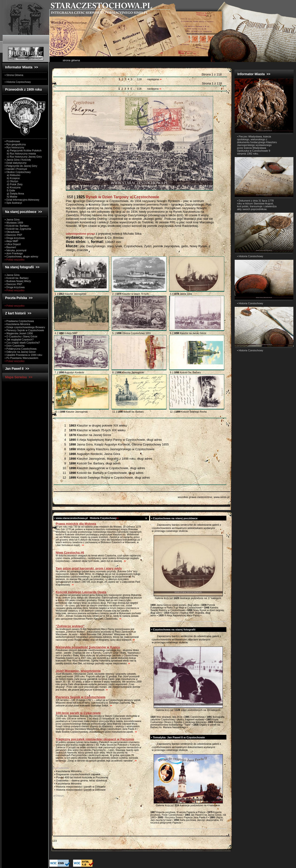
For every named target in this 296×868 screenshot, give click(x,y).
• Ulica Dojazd (13, 244)
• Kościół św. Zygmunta (18, 229)
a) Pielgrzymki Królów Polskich (23, 150)
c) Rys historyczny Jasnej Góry (23, 157)
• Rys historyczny (14, 147)
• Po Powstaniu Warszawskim (21, 358)
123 (54, 841)
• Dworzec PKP (13, 235)
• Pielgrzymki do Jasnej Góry (21, 166)
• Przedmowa (12, 141)
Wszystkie (66, 421)
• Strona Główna (14, 75)
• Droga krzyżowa (15, 238)
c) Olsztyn (11, 181)
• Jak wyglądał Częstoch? (19, 339)
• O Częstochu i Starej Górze (21, 336)
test (152, 525)
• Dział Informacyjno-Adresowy (22, 200)
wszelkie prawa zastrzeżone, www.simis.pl (204, 497)
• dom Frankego (14, 253)
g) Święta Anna (14, 194)
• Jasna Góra (12, 220)
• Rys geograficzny (15, 144)
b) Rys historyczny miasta (20, 154)
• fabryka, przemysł (16, 250)
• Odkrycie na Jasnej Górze (20, 352)
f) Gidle (10, 190)
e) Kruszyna (13, 187)
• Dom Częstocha (15, 346)
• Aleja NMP (11, 241)
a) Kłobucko (13, 175)
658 (112, 197)
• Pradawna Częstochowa (19, 321)
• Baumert (10, 247)
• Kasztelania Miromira (17, 324)
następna (155, 79)
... (134, 79)
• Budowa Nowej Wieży (18, 281)
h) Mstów (11, 197)
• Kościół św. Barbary (17, 226)
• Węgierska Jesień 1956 (19, 333)
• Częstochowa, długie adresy (21, 256)
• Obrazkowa (12, 232)
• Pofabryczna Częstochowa (21, 349)
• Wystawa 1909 (14, 223)
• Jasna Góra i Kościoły (18, 160)
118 (139, 79)
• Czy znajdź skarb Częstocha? (22, 343)
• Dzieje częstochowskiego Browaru (25, 327)
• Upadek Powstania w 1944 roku (23, 355)
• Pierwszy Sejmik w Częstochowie (24, 330)
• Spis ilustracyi (13, 203)
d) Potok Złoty (14, 184)
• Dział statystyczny (16, 163)
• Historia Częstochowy (18, 82)
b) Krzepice (12, 178)
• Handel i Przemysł (16, 169)
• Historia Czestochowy (250, 256)
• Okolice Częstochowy (18, 172)
